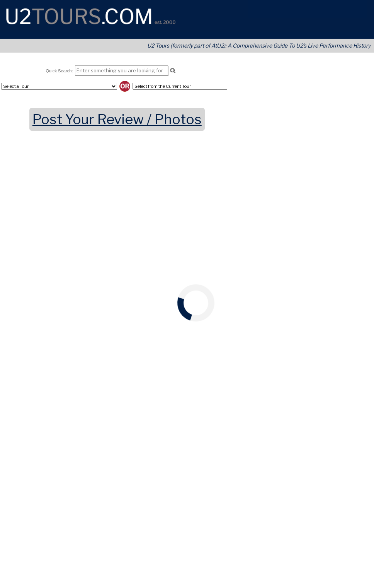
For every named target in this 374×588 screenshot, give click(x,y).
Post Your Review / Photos (117, 119)
